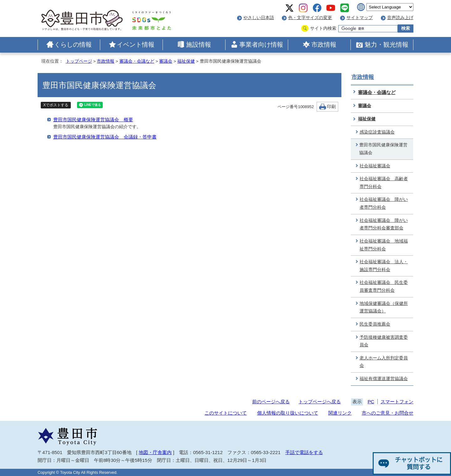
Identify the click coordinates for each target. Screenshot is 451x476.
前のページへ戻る (271, 402)
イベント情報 (136, 44)
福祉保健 (186, 61)
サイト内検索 (323, 28)
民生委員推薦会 (375, 324)
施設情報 (199, 44)
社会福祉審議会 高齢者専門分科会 (384, 183)
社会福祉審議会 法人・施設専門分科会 (384, 266)
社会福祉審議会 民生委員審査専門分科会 (384, 286)
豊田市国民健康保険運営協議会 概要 (93, 120)
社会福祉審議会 (375, 166)
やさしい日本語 (259, 18)
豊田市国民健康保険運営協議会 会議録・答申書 (105, 137)
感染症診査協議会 (377, 132)
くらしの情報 (73, 44)
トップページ (79, 61)
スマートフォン (397, 402)
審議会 (166, 61)
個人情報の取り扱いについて (288, 413)
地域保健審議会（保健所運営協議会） (384, 307)
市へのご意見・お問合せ (388, 413)
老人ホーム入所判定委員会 (384, 362)
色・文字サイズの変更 (310, 18)
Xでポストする (56, 105)
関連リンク (340, 413)
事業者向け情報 (261, 44)
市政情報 (324, 44)
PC (371, 402)
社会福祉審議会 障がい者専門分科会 (384, 203)
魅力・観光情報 (386, 44)
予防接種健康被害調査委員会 (384, 341)
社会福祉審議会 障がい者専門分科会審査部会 (384, 224)
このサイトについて (226, 413)
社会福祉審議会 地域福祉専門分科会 (384, 245)
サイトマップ (360, 18)
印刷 (331, 107)
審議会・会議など (137, 61)
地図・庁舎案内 (155, 452)
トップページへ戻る (320, 402)
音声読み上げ (400, 18)
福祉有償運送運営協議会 (384, 379)
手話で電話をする (304, 452)
